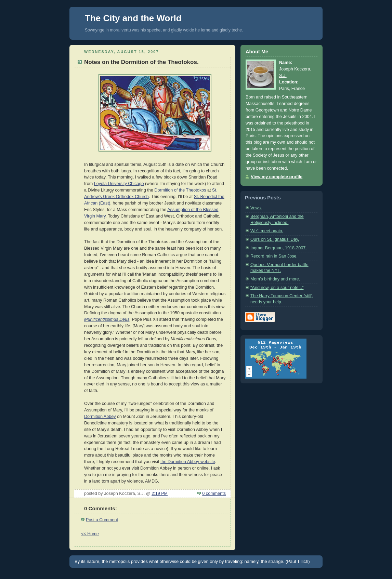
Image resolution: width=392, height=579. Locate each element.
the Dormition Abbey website (188, 462)
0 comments (214, 494)
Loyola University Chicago (119, 184)
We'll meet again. (267, 231)
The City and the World (133, 18)
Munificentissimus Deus (107, 319)
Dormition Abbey (100, 417)
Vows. (256, 208)
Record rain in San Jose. (274, 256)
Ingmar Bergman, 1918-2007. (279, 248)
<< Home (90, 534)
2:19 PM (160, 494)
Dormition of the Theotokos (180, 190)
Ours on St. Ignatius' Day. (275, 239)
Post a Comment (102, 520)
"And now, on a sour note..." (277, 288)
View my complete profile (277, 177)
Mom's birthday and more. (275, 279)
